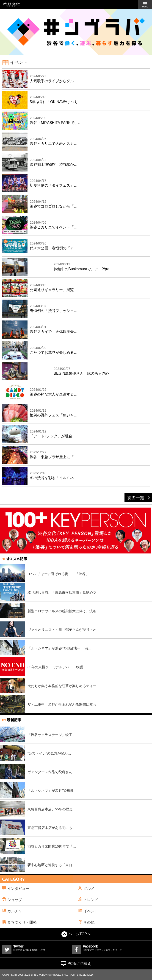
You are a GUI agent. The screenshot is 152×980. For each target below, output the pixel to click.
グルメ (86, 888)
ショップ (12, 900)
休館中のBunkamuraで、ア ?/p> (81, 266)
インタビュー (16, 888)
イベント (88, 911)
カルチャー (14, 911)
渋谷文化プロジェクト (11, 4)
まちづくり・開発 (19, 922)
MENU (145, 4)
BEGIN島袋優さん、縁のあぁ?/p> (81, 371)
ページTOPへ (76, 934)
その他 (86, 922)
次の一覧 (138, 498)
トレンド (88, 900)
